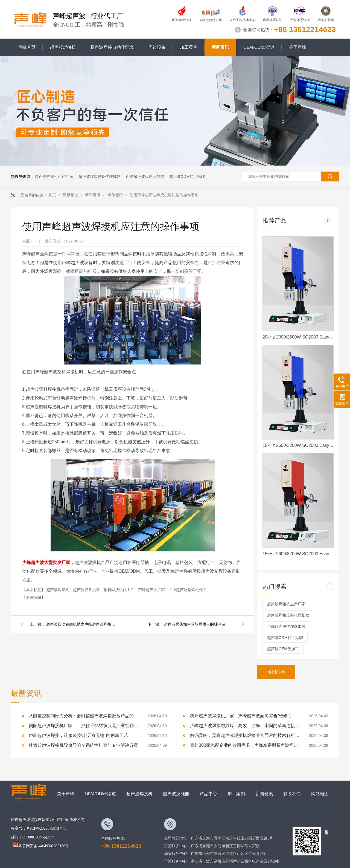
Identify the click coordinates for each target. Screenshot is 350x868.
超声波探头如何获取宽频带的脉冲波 (195, 624)
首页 (53, 195)
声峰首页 (27, 47)
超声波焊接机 (63, 47)
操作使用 (116, 195)
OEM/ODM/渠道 (259, 47)
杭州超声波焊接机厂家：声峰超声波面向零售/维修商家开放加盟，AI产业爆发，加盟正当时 (245, 716)
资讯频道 (71, 195)
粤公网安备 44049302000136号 (41, 846)
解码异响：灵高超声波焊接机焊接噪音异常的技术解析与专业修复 (245, 735)
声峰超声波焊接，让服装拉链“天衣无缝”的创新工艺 (78, 735)
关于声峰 (297, 47)
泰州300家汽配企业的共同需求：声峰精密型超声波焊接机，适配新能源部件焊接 (245, 745)
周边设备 (157, 47)
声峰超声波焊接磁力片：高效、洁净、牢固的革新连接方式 (245, 726)
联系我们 (292, 794)
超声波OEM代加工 (283, 649)
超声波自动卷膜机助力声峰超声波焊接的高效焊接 (82, 624)
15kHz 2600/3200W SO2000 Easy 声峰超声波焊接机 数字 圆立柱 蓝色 (298, 445)
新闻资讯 (220, 47)
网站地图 (320, 794)
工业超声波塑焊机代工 (188, 590)
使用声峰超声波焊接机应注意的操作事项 (164, 195)
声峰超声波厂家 (152, 590)
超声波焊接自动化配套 (112, 47)
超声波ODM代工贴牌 (187, 177)
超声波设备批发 (87, 590)
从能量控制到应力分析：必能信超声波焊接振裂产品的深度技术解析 (83, 716)
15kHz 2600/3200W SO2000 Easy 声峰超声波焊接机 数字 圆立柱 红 (298, 554)
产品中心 (208, 794)
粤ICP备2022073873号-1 (46, 828)
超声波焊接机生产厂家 (54, 177)
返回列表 (276, 672)
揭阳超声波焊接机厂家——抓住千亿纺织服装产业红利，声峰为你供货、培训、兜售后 (83, 726)
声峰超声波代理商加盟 (145, 177)
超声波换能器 (176, 794)
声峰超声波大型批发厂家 (46, 562)
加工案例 (189, 47)
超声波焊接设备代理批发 (100, 177)
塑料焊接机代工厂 (119, 590)
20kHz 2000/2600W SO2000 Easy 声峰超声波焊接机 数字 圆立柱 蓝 (298, 337)
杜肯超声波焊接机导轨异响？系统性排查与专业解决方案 (83, 745)
